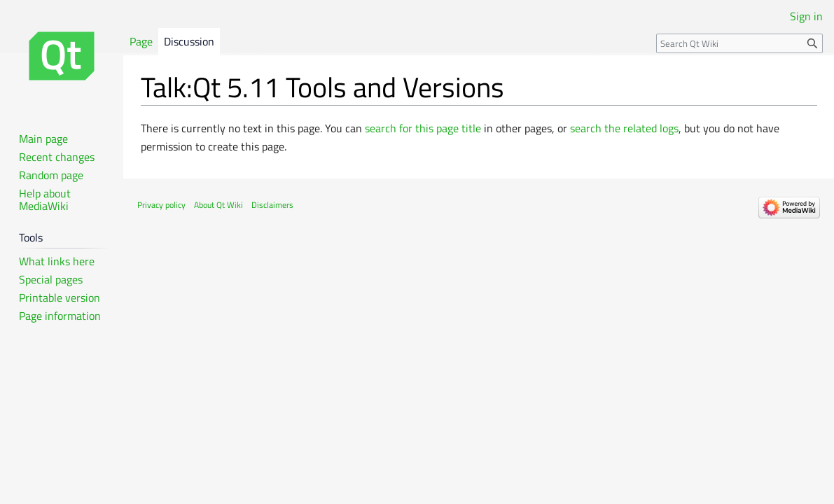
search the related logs (624, 128)
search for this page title (423, 128)
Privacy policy (161, 205)
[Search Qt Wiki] (739, 43)
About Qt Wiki (218, 205)
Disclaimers (272, 205)
